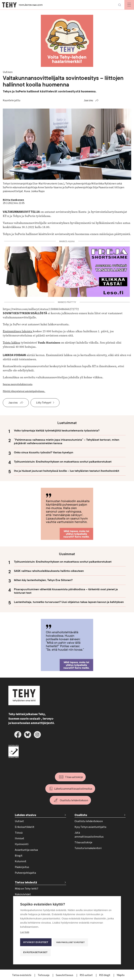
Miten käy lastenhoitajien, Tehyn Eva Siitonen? (43, 580)
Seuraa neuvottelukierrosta (18, 384)
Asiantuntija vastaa (26, 850)
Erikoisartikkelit (25, 827)
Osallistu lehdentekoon (74, 800)
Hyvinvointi (22, 844)
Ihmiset (20, 838)
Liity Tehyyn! (44, 403)
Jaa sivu (88, 100)
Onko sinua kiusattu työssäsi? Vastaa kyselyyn (44, 452)
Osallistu (81, 815)
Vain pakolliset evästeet (71, 942)
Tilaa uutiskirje (74, 777)
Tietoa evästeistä (22, 975)
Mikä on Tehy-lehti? (27, 889)
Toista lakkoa (11, 343)
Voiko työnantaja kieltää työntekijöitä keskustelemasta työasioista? (57, 431)
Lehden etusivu (25, 815)
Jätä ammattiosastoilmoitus (89, 835)
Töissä (19, 833)
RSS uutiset (86, 975)
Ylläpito (121, 975)
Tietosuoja (44, 975)
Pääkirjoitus (22, 867)
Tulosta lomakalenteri (88, 848)
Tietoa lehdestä (26, 882)
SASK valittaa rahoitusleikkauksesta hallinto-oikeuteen (49, 571)
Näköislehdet (23, 894)
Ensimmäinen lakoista (18, 331)
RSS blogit (105, 975)
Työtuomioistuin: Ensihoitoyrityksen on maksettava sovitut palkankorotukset (63, 462)
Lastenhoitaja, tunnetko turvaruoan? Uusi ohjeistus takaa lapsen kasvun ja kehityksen (69, 602)
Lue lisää (25, 933)
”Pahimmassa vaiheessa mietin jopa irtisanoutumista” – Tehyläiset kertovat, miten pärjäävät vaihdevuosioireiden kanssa (67, 442)
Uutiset (19, 821)
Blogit (19, 856)
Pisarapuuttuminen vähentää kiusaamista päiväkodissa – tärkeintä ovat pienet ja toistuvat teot (66, 591)
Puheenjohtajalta (25, 873)
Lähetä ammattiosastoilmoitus (73, 789)
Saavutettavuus (65, 975)
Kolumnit (21, 861)
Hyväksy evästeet (36, 942)
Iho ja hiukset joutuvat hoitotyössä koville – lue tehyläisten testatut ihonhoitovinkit (67, 471)
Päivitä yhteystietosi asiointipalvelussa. (24, 391)
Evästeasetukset (35, 952)
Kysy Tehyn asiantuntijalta (90, 827)
